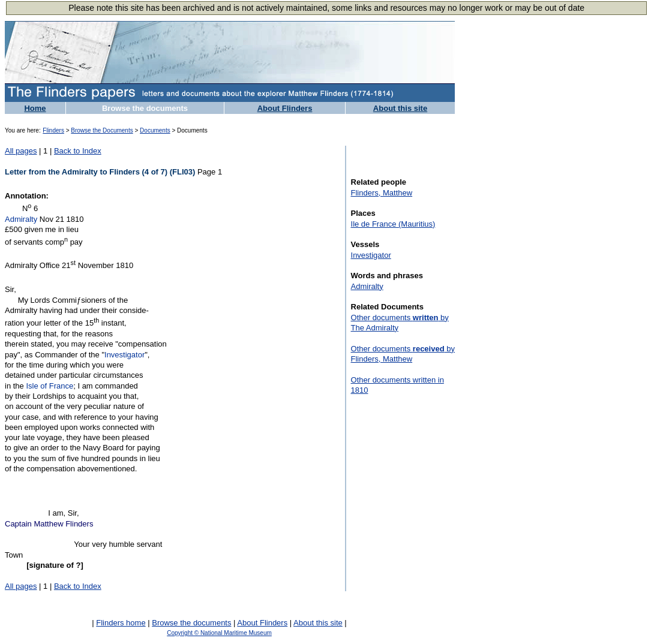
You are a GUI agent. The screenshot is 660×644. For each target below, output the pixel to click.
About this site (400, 108)
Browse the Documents (102, 130)
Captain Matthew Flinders (49, 524)
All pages (21, 151)
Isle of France (49, 386)
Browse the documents (145, 108)
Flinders (53, 130)
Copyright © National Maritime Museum (219, 633)
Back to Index (78, 151)
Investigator (124, 355)
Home (35, 108)
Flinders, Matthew (382, 193)
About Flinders (285, 108)
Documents (155, 130)
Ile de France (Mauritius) (393, 224)
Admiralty (21, 219)
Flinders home (121, 623)
